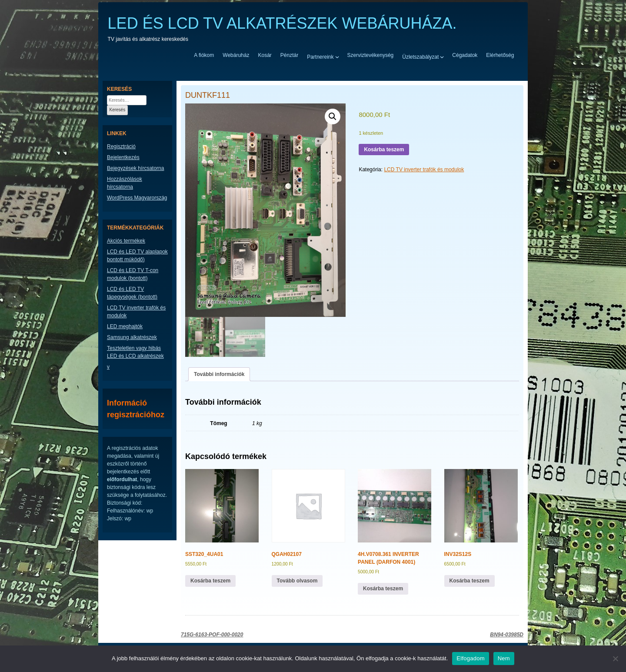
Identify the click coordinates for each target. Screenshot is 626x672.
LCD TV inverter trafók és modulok (424, 170)
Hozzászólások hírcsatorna (125, 183)
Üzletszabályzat (420, 57)
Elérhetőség (500, 55)
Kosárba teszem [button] (210, 581)
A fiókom (204, 55)
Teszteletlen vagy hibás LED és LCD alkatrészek (135, 352)
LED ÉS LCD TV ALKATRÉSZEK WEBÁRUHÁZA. (282, 23)
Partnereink (320, 57)
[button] (333, 116)
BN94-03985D (507, 635)
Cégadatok (465, 55)
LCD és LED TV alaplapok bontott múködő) (137, 256)
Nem (504, 658)
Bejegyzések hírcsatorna (135, 168)
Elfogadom (470, 658)
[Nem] (615, 659)
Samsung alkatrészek (132, 337)
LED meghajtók (125, 326)
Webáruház (236, 55)
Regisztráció (121, 146)
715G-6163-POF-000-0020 (212, 635)
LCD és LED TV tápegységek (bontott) (132, 293)
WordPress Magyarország (137, 198)
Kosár (265, 55)
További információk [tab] (219, 374)
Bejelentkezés (123, 157)
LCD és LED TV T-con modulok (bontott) (133, 274)
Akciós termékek (126, 241)
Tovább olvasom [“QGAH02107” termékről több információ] (297, 581)
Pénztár (289, 55)
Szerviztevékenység (371, 55)
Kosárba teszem (384, 150)
